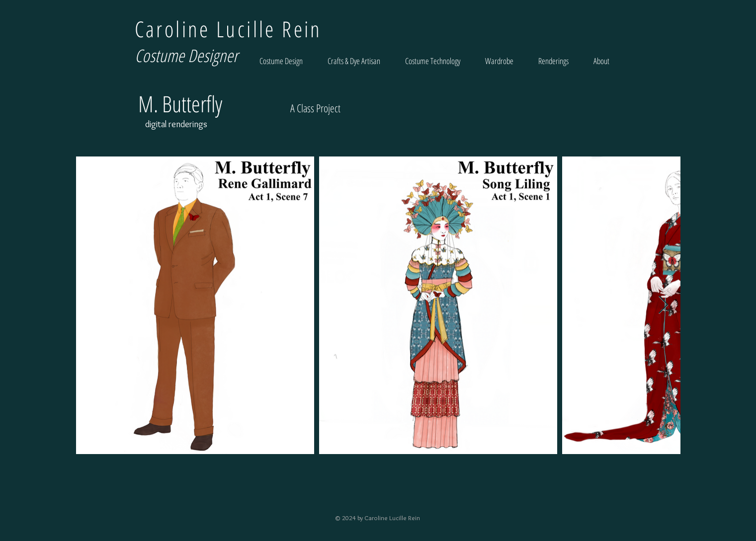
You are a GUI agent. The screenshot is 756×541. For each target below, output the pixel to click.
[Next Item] (663, 305)
